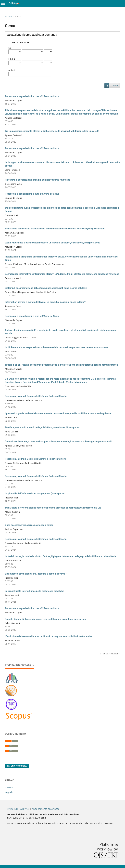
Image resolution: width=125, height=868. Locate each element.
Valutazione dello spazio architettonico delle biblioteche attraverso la (55, 229)
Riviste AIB (12, 809)
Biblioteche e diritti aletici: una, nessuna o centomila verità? (36, 574)
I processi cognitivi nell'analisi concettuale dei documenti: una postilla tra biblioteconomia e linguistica (58, 413)
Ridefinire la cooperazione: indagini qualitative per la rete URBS (38, 180)
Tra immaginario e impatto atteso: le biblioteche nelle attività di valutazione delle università (52, 131)
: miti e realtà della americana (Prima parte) (42, 427)
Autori (12, 70)
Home (9, 17)
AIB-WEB (25, 809)
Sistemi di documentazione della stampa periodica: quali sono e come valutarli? (46, 288)
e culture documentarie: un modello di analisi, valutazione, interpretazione (53, 243)
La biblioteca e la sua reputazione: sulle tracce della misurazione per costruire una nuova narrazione (57, 347)
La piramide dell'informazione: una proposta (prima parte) (35, 494)
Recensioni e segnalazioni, (32, 96)
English (9, 792)
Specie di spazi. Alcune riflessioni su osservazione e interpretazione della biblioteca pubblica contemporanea (61, 365)
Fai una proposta (17, 766)
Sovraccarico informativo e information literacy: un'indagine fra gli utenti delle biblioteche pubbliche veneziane (62, 274)
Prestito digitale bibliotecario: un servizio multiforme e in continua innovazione (46, 619)
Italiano (9, 787)
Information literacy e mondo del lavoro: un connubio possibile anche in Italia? (45, 302)
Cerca (115, 86)
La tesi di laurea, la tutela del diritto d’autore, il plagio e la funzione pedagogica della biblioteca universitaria (60, 556)
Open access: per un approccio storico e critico (29, 525)
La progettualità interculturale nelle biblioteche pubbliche (34, 591)
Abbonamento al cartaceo (46, 809)
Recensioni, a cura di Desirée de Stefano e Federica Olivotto (36, 396)
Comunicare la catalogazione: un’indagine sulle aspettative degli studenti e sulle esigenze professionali (58, 442)
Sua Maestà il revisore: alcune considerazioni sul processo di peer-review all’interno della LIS (53, 508)
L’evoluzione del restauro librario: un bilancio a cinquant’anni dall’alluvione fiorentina (49, 636)
